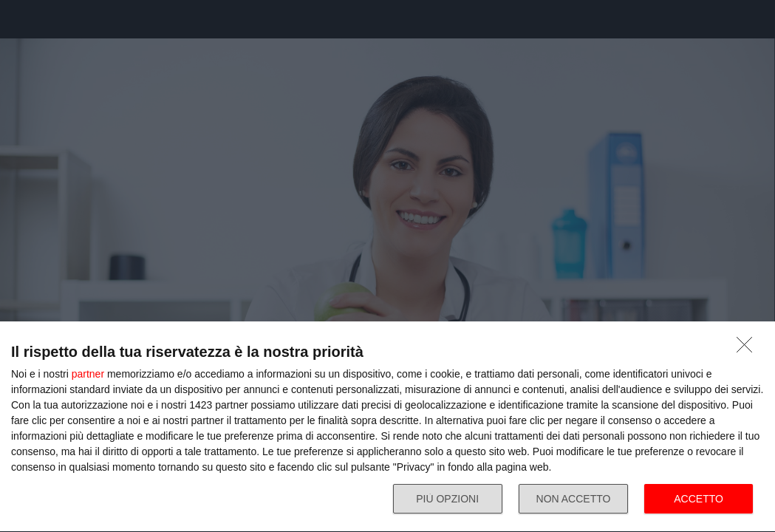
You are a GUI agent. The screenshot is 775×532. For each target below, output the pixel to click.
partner (88, 374)
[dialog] (387, 427)
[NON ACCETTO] (748, 349)
